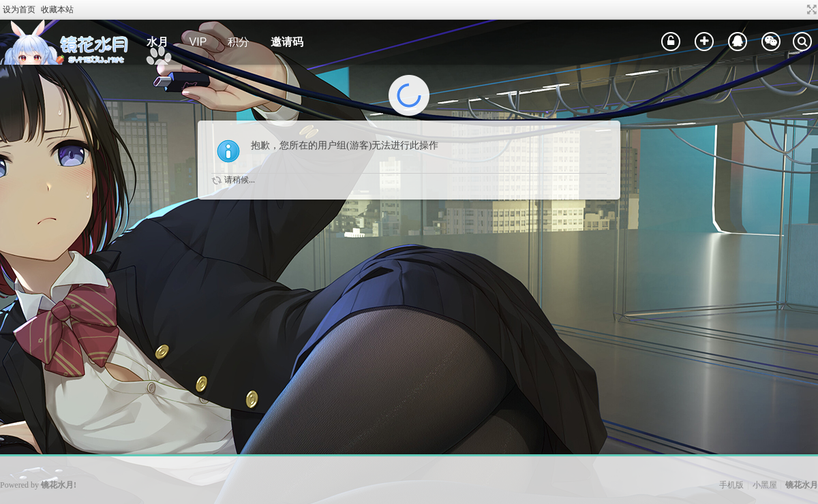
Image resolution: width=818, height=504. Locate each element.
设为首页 (19, 10)
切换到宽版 (810, 10)
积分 (239, 42)
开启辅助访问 (799, 10)
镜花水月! (59, 485)
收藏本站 (57, 10)
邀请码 (287, 42)
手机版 (731, 485)
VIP (198, 42)
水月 (157, 42)
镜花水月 (802, 485)
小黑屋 (765, 485)
